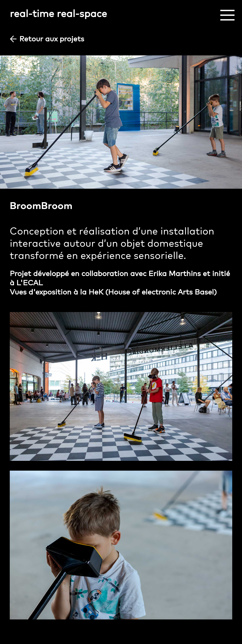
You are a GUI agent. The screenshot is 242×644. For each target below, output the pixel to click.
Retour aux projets (52, 39)
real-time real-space (58, 13)
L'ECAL (30, 282)
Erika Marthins (175, 273)
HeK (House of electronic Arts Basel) (153, 292)
